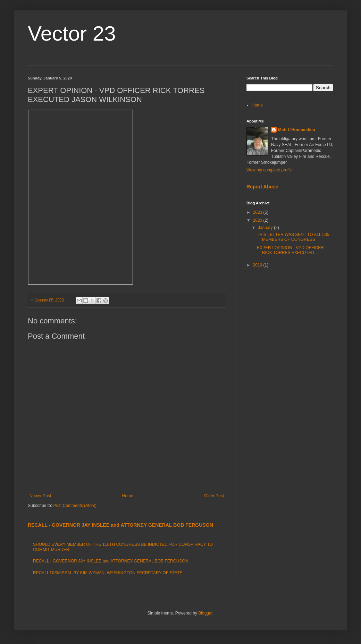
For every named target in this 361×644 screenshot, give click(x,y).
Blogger (205, 613)
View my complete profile (270, 170)
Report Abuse (262, 187)
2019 (258, 265)
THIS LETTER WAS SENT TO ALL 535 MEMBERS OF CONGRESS (293, 237)
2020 (258, 220)
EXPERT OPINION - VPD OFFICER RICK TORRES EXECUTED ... (290, 250)
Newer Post (40, 496)
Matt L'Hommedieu (297, 130)
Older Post (214, 496)
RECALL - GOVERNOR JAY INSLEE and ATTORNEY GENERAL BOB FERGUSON (120, 525)
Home (128, 496)
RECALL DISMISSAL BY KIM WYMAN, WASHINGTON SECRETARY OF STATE (108, 573)
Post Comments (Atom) (75, 506)
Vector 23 (72, 33)
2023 (258, 212)
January (266, 228)
